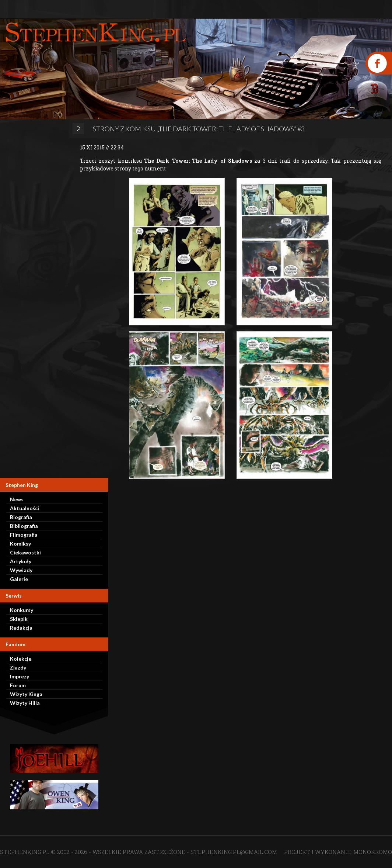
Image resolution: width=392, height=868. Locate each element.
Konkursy (22, 610)
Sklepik (19, 619)
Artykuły (21, 561)
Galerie (19, 579)
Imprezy (20, 676)
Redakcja (21, 628)
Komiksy (20, 544)
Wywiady (21, 570)
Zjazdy (18, 668)
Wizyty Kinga (26, 694)
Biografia (21, 517)
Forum (18, 685)
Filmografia (24, 535)
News (17, 499)
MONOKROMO (373, 852)
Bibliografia (24, 526)
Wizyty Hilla (25, 703)
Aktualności (24, 508)
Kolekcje (21, 659)
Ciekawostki (25, 552)
